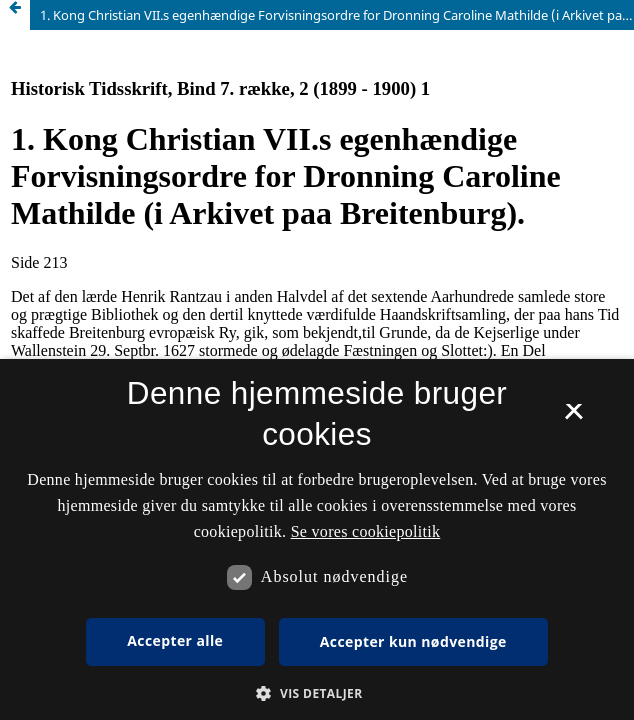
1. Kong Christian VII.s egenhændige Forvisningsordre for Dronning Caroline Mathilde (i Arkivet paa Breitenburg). (337, 15)
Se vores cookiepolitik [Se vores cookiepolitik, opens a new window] (366, 531)
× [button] (573, 418)
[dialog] (317, 539)
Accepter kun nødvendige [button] (413, 641)
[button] (316, 693)
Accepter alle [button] (175, 640)
